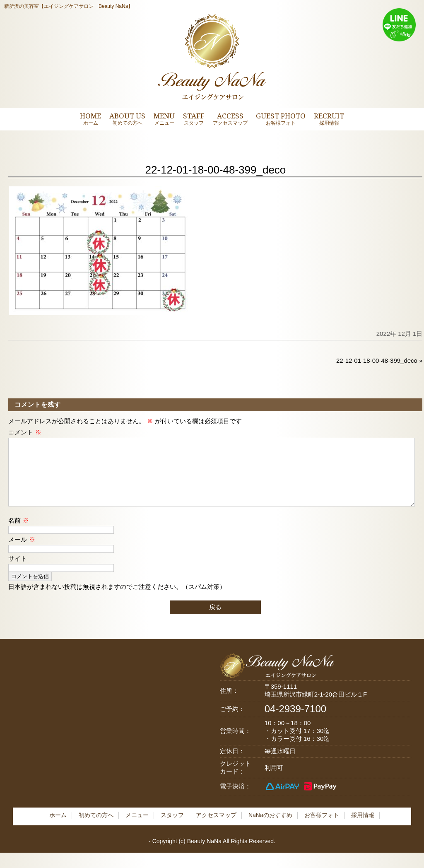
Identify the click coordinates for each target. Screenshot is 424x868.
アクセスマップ (216, 828)
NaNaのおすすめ (270, 828)
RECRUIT (329, 119)
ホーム (58, 828)
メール (22, 553)
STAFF (194, 119)
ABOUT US (127, 119)
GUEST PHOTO (281, 119)
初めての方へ (96, 828)
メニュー (137, 828)
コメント (25, 432)
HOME (90, 119)
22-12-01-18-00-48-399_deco (377, 360)
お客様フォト (322, 828)
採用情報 (363, 828)
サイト (18, 572)
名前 (18, 534)
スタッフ (172, 828)
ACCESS (230, 119)
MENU (164, 119)
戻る (215, 620)
